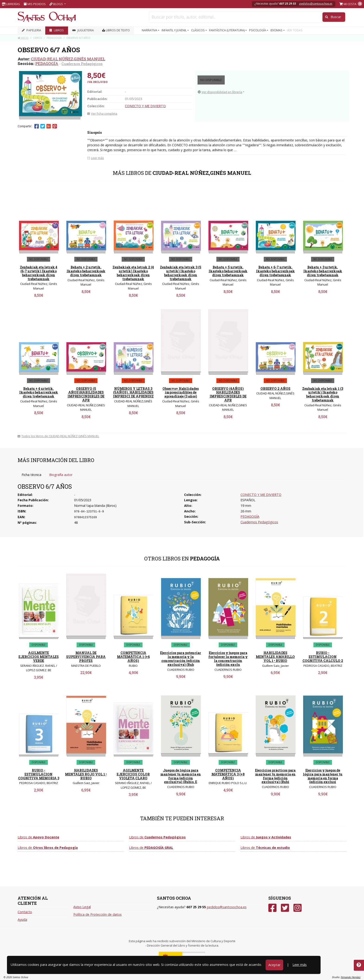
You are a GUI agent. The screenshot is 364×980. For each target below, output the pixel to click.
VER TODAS (295, 30)
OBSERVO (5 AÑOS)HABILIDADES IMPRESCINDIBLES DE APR (86, 394)
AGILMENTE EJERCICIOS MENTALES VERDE (39, 657)
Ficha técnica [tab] (31, 475)
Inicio (23, 38)
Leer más (300, 965)
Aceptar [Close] (274, 965)
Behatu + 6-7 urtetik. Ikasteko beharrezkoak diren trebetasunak (275, 271)
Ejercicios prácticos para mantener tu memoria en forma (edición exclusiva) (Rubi (275, 776)
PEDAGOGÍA (47, 63)
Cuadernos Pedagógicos (82, 64)
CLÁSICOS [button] (198, 30)
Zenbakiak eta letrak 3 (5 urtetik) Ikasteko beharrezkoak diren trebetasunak (181, 273)
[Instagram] (297, 908)
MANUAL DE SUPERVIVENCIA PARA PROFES (86, 657)
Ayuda (22, 920)
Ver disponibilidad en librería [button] (220, 92)
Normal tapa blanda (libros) (95, 506)
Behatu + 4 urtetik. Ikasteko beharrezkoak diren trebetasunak (39, 392)
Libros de (38, 837)
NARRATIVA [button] (150, 30)
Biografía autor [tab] (61, 475)
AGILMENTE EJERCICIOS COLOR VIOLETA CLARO (133, 774)
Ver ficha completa (102, 114)
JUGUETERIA (83, 30)
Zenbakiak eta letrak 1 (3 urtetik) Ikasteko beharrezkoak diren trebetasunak (323, 394)
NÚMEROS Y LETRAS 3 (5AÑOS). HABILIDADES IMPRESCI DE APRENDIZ (133, 392)
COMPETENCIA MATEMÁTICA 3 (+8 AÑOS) (228, 774)
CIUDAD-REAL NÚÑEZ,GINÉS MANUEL (68, 59)
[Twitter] (285, 908)
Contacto (25, 912)
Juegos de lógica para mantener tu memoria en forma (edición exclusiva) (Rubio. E (181, 776)
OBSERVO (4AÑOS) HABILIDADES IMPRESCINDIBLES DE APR (228, 394)
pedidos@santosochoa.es (316, 3)
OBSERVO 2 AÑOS (275, 389)
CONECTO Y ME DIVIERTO (145, 106)
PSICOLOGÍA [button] (258, 30)
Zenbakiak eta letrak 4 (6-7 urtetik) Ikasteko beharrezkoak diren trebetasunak (39, 273)
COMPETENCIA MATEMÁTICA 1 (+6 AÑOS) (133, 657)
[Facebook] (272, 908)
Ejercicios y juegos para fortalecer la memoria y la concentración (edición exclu (228, 659)
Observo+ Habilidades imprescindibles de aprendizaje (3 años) (181, 392)
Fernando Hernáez (351, 977)
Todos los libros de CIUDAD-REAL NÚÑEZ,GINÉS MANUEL (58, 436)
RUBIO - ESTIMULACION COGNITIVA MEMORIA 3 (39, 774)
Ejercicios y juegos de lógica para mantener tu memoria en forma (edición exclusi (323, 776)
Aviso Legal (82, 907)
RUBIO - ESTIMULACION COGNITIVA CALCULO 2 (323, 657)
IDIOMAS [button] (277, 30)
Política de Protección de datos (97, 914)
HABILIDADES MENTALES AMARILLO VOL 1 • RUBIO (275, 657)
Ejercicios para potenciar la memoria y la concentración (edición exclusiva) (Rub (181, 659)
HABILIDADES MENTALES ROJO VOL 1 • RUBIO (86, 774)
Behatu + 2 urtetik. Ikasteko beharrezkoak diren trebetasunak (86, 271)
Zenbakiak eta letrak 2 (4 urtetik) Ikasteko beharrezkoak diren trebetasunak (133, 273)
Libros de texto (116, 30)
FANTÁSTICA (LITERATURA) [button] (227, 30)
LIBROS (57, 30)
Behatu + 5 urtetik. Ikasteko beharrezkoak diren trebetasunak (228, 271)
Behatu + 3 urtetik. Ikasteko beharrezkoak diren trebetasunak (323, 271)
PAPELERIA (31, 30)
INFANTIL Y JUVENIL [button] (174, 30)
